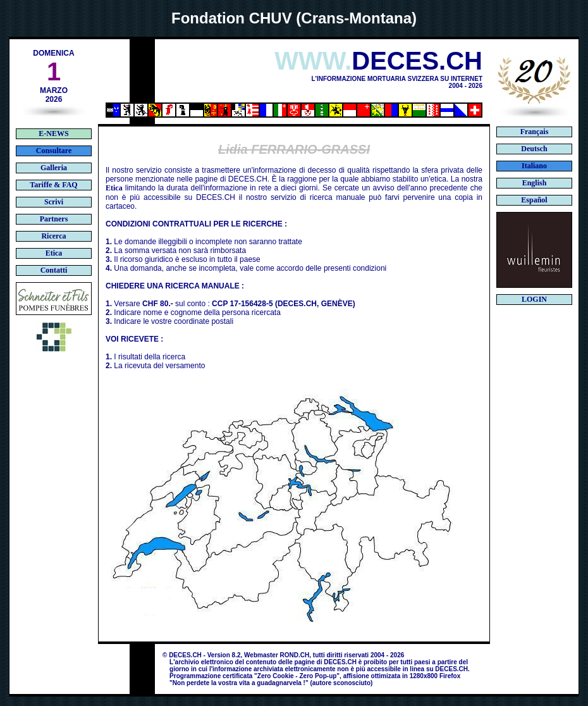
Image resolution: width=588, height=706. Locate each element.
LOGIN (534, 299)
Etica (114, 188)
